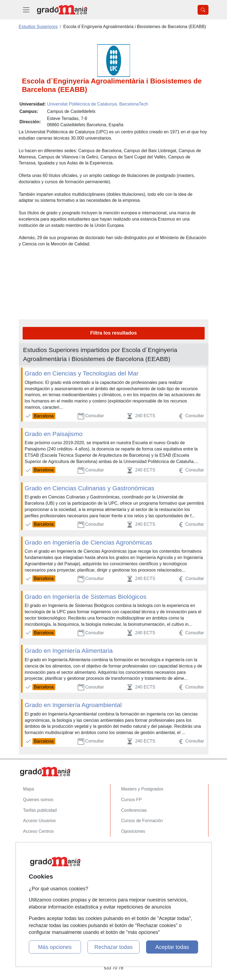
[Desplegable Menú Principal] (26, 10)
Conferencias (134, 810)
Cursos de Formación (142, 821)
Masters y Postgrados (142, 789)
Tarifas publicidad (40, 810)
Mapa (29, 789)
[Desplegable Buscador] (203, 10)
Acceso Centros (39, 831)
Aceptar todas (172, 947)
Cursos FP (132, 800)
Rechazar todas (113, 947)
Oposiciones (133, 831)
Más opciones (55, 947)
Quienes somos (38, 800)
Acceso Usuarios (40, 821)
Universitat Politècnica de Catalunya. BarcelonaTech (97, 104)
